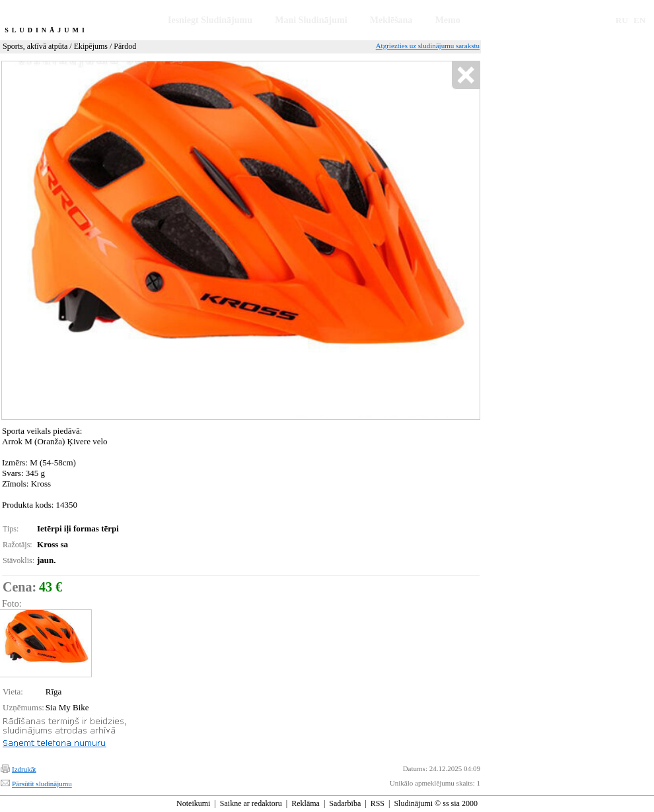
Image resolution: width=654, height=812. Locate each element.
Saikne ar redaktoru (251, 803)
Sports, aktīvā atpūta (35, 46)
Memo (448, 20)
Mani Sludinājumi (311, 20)
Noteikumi (193, 803)
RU (622, 20)
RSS (378, 803)
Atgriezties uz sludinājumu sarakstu (428, 46)
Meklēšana (391, 20)
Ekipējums (91, 46)
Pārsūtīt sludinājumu (42, 784)
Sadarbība (345, 803)
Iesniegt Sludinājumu (210, 20)
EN (639, 20)
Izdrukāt (24, 769)
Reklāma (306, 803)
